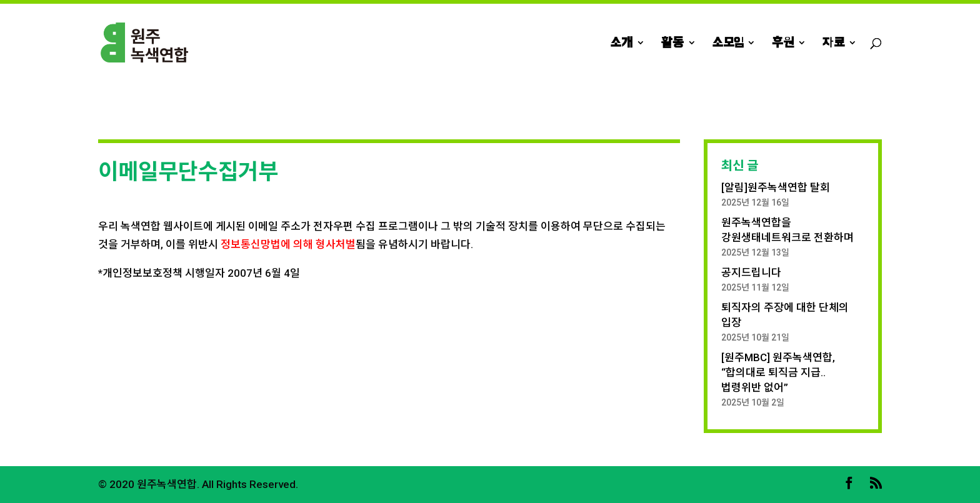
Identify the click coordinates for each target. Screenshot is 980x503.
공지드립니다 (751, 272)
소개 (622, 44)
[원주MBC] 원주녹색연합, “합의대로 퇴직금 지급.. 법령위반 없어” (778, 372)
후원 (783, 44)
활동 (672, 44)
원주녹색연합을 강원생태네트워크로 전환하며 (787, 230)
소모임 (728, 44)
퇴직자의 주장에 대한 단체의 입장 (785, 315)
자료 (833, 44)
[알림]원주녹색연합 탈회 (776, 187)
